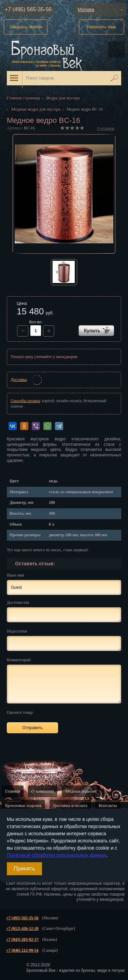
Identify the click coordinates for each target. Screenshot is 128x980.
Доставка (19, 380)
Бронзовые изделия (23, 805)
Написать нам (101, 27)
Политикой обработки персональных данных (56, 855)
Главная (13, 791)
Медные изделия (81, 791)
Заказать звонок (26, 27)
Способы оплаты (25, 401)
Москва (86, 10)
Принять (24, 869)
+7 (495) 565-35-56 (28, 9)
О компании (43, 791)
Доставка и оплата (70, 805)
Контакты (108, 805)
